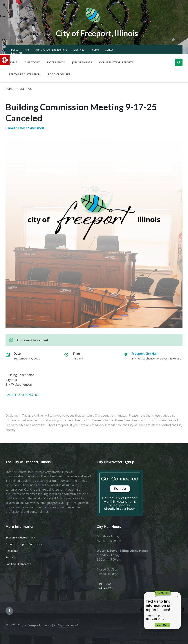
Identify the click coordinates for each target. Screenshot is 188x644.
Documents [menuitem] (56, 62)
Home (9, 89)
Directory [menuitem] (32, 62)
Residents (12, 551)
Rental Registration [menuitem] (25, 74)
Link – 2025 (105, 584)
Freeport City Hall (144, 354)
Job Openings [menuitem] (82, 62)
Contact (110, 50)
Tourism (11, 557)
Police (15, 50)
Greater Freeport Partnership (24, 544)
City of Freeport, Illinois (97, 33)
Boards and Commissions (26, 128)
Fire (27, 50)
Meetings (79, 50)
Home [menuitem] (13, 62)
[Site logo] (94, 25)
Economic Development (20, 537)
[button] (5, 60)
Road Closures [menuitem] (59, 74)
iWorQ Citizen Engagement (51, 50)
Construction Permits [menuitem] (116, 62)
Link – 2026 (105, 588)
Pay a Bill (16, 53)
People (95, 50)
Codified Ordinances (18, 564)
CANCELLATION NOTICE (22, 395)
